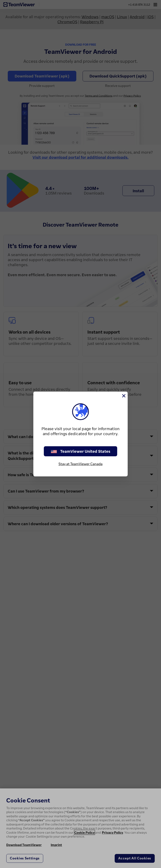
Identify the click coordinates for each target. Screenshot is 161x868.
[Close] (123, 396)
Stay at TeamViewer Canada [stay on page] (80, 464)
